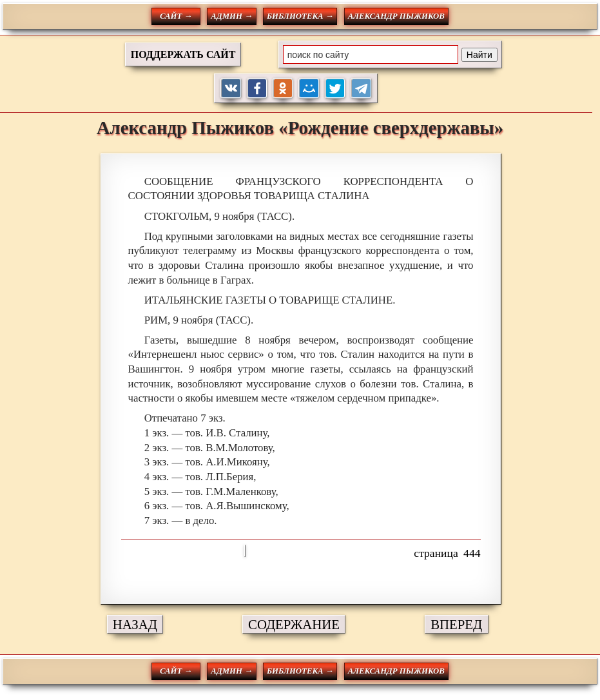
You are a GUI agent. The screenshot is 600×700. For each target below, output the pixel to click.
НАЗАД (135, 624)
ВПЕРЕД (456, 624)
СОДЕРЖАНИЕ (294, 624)
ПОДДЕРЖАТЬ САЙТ (183, 54)
